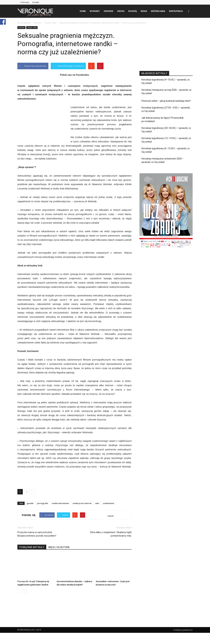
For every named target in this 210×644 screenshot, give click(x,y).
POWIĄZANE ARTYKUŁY (32, 547)
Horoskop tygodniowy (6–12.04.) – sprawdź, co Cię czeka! (166, 150)
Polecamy (25, 2)
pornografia (43, 503)
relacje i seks (32, 27)
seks (97, 503)
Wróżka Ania (158, 11)
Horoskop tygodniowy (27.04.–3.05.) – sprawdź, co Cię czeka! (166, 109)
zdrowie (108, 11)
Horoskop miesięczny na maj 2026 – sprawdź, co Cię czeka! (166, 92)
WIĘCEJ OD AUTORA (59, 547)
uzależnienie (109, 503)
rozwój (133, 11)
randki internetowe (60, 503)
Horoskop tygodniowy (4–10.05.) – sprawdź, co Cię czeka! (166, 81)
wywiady (95, 11)
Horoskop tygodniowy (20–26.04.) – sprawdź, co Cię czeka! (166, 130)
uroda (121, 11)
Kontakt (36, 2)
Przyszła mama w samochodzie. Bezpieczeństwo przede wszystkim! (37, 534)
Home (83, 11)
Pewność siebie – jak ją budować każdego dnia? (166, 101)
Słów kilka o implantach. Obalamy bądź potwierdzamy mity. (111, 534)
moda (144, 11)
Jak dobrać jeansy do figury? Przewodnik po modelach (163, 120)
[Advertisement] (74, 478)
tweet (111, 516)
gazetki (30, 503)
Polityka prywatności (183, 630)
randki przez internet (82, 503)
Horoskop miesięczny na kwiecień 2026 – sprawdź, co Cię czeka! (163, 160)
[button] (189, 11)
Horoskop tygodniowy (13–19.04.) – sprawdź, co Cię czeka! (166, 140)
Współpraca (176, 11)
